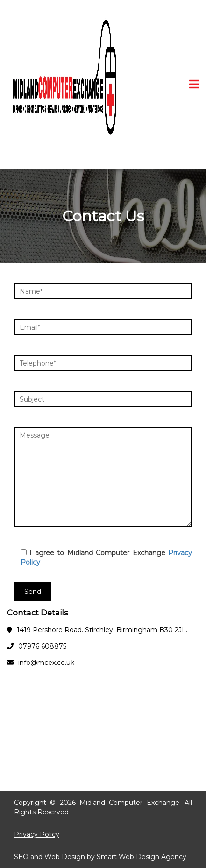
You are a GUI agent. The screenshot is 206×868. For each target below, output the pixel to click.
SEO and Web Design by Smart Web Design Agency (100, 857)
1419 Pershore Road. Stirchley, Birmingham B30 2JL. (102, 630)
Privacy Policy (37, 834)
